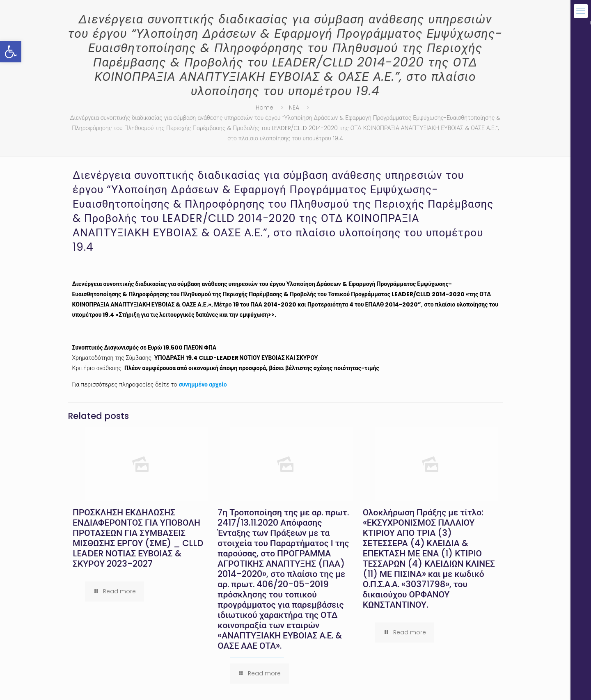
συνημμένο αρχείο (203, 384)
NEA (294, 108)
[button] (11, 52)
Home (265, 108)
